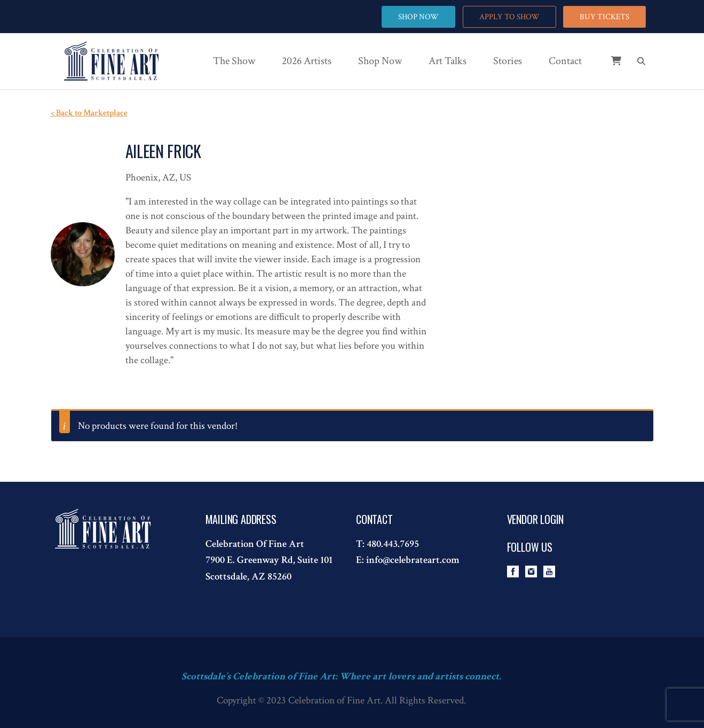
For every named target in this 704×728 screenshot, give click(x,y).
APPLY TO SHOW (509, 17)
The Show (234, 61)
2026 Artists (307, 61)
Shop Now (380, 61)
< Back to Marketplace (89, 113)
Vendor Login (536, 519)
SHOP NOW (418, 17)
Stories (508, 61)
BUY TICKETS (604, 17)
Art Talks (448, 61)
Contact (565, 61)
